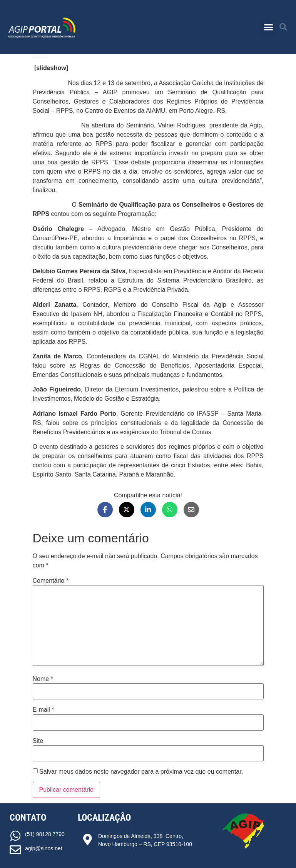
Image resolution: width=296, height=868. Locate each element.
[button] (268, 27)
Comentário (51, 581)
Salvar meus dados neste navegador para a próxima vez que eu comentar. (141, 772)
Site (38, 741)
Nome (43, 679)
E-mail (43, 710)
